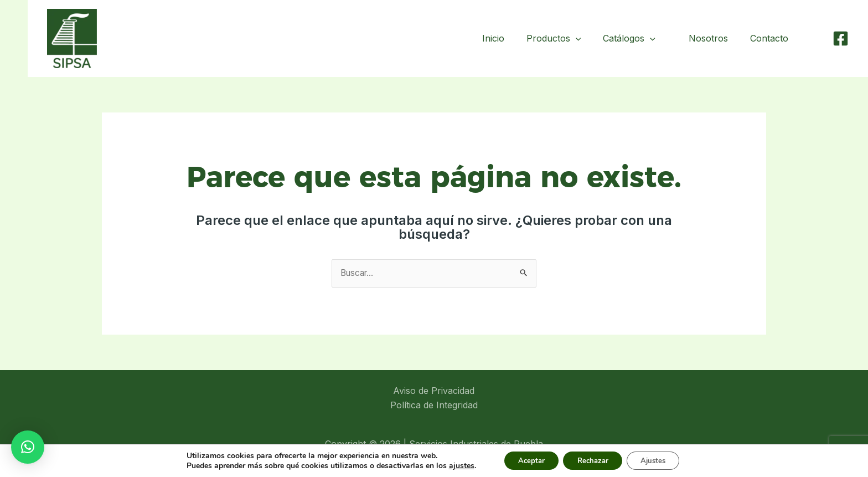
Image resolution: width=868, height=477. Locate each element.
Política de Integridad (434, 406)
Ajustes (660, 460)
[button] (28, 447)
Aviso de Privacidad (434, 391)
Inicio (502, 38)
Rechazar (592, 460)
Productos (563, 38)
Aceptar (524, 460)
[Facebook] (841, 39)
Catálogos (638, 38)
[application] (585, 38)
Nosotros (715, 38)
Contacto (771, 38)
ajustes (451, 465)
